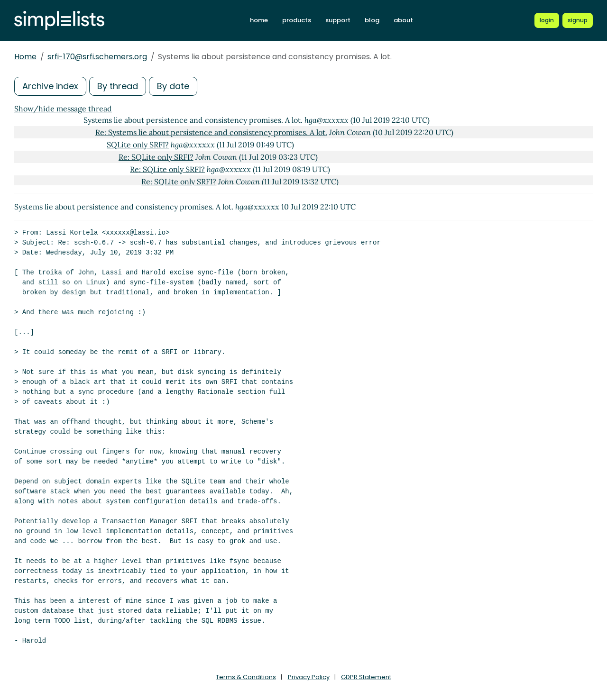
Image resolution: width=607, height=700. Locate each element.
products (297, 20)
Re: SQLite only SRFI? (156, 157)
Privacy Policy (309, 677)
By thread (118, 86)
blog (372, 20)
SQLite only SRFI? (138, 145)
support (338, 20)
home (259, 20)
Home (25, 57)
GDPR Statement (366, 677)
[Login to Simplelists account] (547, 20)
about (403, 20)
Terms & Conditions (246, 677)
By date (173, 86)
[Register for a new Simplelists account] (578, 20)
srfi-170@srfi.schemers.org (97, 57)
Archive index (50, 86)
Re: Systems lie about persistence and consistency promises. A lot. (211, 132)
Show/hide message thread (63, 109)
